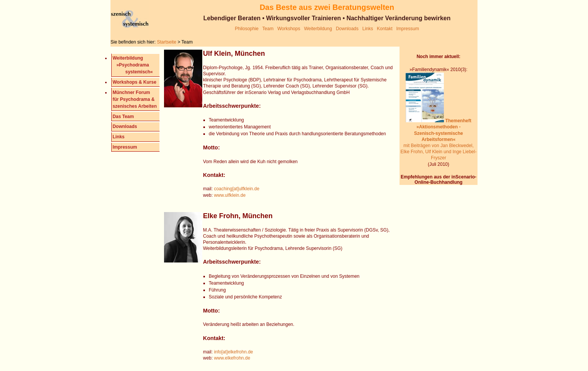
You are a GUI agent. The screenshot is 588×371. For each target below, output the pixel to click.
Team (268, 29)
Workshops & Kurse (134, 82)
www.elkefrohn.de (232, 358)
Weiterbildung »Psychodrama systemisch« (132, 65)
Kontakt (385, 29)
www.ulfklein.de (230, 195)
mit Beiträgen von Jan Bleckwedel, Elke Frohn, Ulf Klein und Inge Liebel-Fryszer (439, 139)
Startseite (167, 42)
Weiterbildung (318, 29)
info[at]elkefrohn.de (233, 352)
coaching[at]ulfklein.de (237, 189)
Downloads (347, 29)
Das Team (123, 117)
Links (368, 29)
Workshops (289, 29)
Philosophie (247, 29)
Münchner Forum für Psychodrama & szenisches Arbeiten (135, 99)
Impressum (408, 29)
